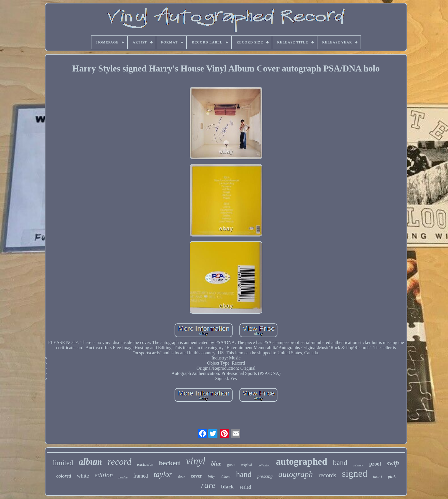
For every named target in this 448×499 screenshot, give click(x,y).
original (247, 465)
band (340, 463)
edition (104, 475)
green (231, 465)
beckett (170, 463)
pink (392, 476)
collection (264, 465)
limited (63, 463)
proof (375, 464)
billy (211, 477)
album (90, 462)
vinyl (196, 461)
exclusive (145, 464)
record (120, 462)
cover (197, 476)
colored (64, 476)
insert (378, 477)
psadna (123, 477)
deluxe (225, 477)
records (327, 475)
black (227, 487)
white (83, 476)
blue (216, 464)
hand (244, 474)
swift (393, 463)
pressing (265, 476)
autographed (302, 462)
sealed (245, 487)
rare (208, 485)
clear (181, 477)
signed (355, 473)
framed (141, 476)
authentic (358, 465)
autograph (296, 474)
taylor (163, 474)
